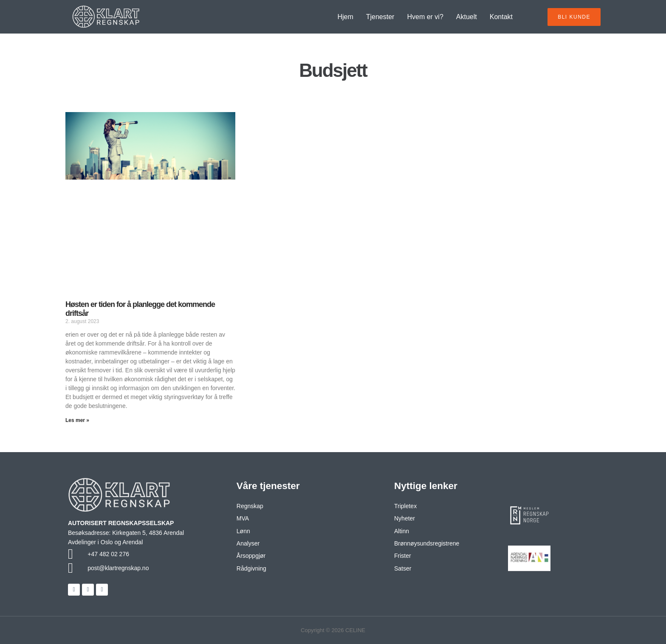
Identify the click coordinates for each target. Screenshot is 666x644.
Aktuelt (467, 17)
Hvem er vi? (425, 17)
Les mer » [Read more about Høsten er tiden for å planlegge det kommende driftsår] (77, 420)
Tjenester (380, 17)
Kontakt (501, 17)
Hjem (345, 17)
